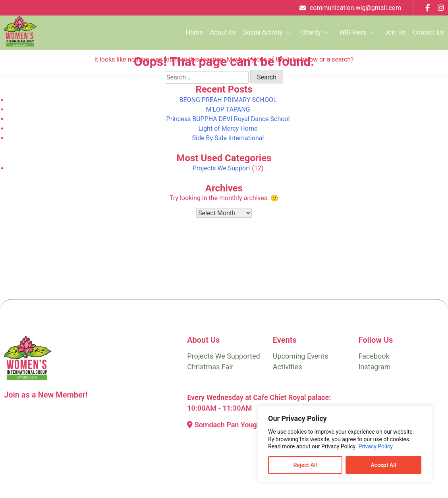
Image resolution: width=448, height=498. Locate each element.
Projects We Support (222, 168)
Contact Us (428, 32)
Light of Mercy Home (228, 128)
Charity (311, 32)
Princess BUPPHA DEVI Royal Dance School (228, 119)
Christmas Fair (210, 367)
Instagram (374, 367)
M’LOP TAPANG (228, 109)
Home (194, 32)
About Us (223, 32)
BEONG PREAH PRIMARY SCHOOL (228, 100)
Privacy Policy (376, 446)
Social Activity (263, 32)
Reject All (305, 465)
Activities (288, 367)
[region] (345, 444)
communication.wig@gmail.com (355, 8)
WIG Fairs (353, 32)
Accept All (383, 465)
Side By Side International (228, 138)
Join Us (395, 32)
